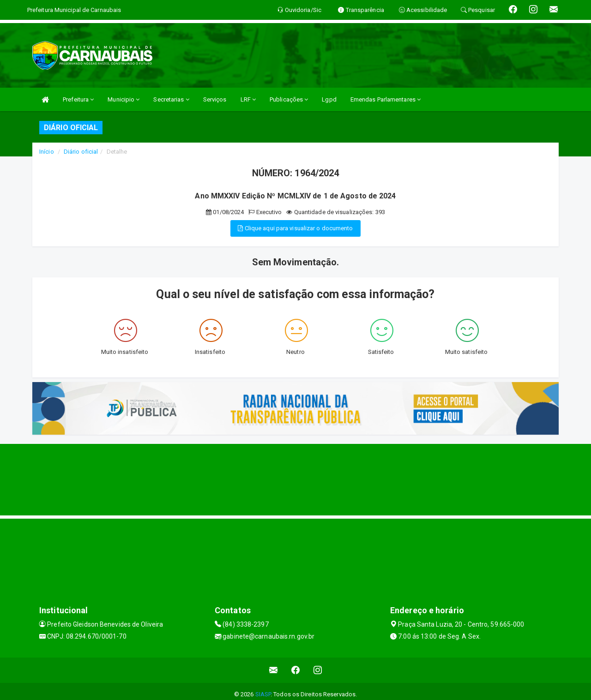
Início (47, 152)
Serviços (215, 99)
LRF (248, 99)
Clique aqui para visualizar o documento (295, 228)
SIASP (263, 694)
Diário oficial (81, 152)
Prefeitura (78, 99)
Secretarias (171, 99)
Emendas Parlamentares (386, 99)
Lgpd (329, 99)
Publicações (289, 99)
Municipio (124, 99)
